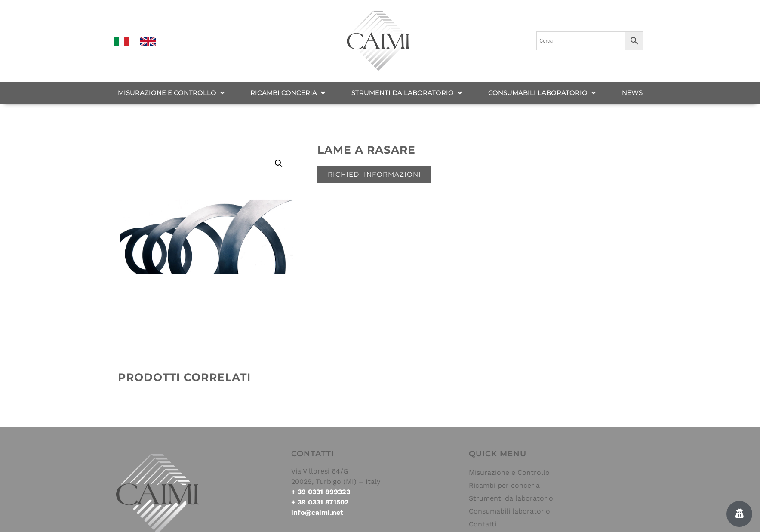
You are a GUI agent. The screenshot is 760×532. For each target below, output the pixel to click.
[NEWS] (632, 93)
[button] (279, 163)
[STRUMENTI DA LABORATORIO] (408, 93)
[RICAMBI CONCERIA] (289, 93)
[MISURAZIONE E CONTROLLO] (172, 93)
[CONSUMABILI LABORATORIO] (543, 93)
